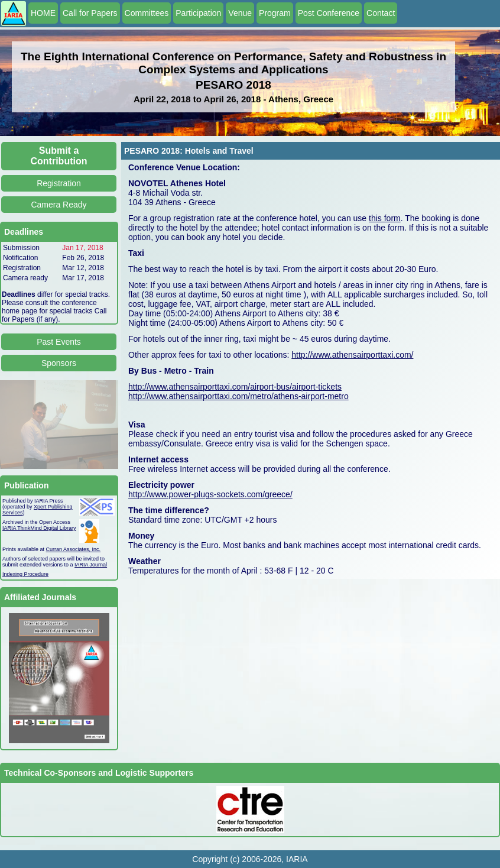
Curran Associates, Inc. (74, 549)
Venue (240, 13)
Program (275, 13)
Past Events (59, 342)
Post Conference (329, 13)
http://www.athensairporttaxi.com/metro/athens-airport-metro (238, 396)
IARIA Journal (91, 565)
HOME (43, 13)
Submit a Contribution (59, 156)
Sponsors (59, 363)
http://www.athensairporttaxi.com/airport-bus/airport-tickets (235, 387)
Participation (198, 13)
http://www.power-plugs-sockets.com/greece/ (210, 494)
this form (385, 218)
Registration (59, 183)
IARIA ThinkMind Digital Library (39, 528)
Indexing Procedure (25, 574)
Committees (147, 13)
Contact (381, 13)
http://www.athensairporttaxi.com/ (352, 355)
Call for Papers (90, 13)
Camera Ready (59, 205)
